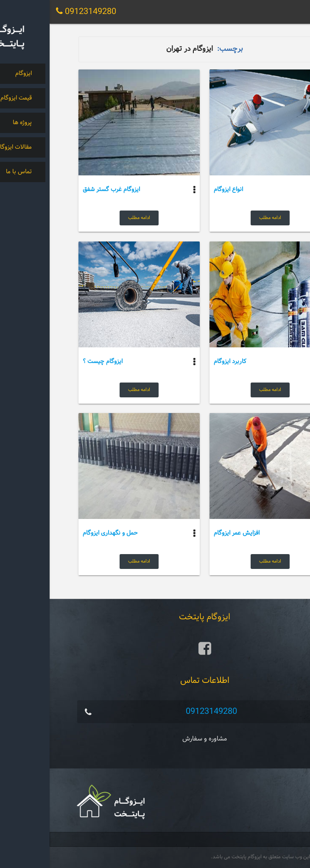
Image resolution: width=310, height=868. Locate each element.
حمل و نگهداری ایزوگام (61, 533)
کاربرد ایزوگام (180, 362)
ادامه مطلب (221, 218)
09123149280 (162, 712)
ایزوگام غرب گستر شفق (62, 190)
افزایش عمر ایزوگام (187, 533)
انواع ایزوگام (179, 190)
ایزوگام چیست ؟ (53, 362)
